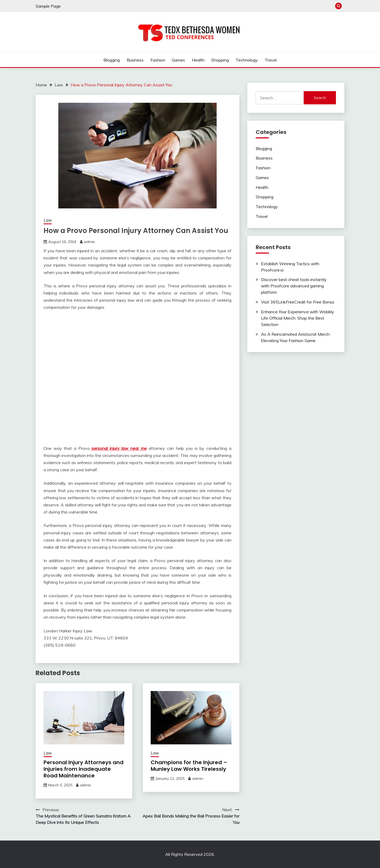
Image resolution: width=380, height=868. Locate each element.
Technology (247, 60)
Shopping (220, 60)
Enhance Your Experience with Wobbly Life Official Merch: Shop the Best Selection (298, 318)
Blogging (112, 60)
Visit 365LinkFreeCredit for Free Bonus (298, 302)
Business (135, 60)
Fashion (158, 60)
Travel (271, 60)
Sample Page (48, 6)
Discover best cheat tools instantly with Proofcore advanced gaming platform (294, 286)
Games (178, 60)
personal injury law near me (119, 448)
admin (89, 242)
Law (48, 220)
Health (198, 60)
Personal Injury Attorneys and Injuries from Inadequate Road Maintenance (84, 769)
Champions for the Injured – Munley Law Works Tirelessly (189, 766)
